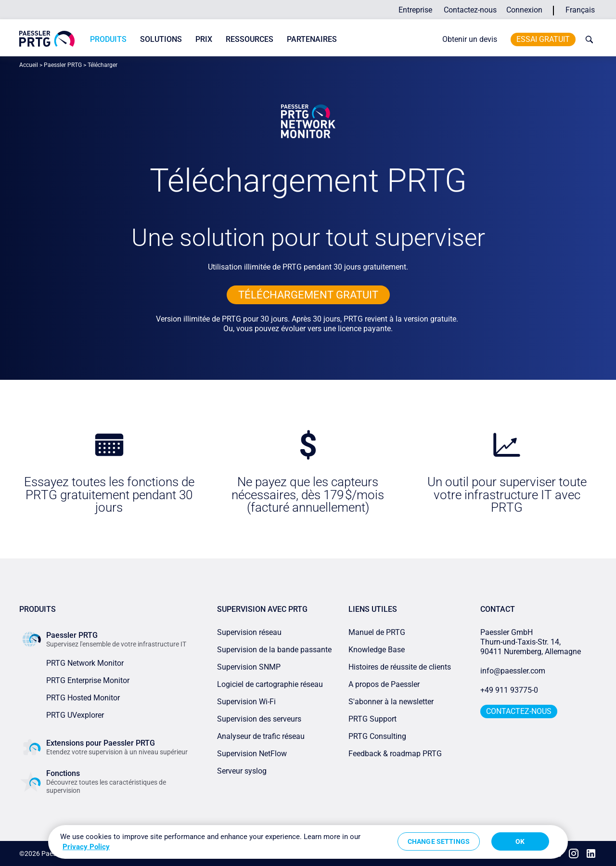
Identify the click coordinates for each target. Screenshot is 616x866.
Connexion (524, 10)
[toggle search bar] (587, 39)
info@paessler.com (513, 671)
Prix (204, 39)
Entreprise (415, 10)
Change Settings (439, 841)
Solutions (161, 39)
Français (580, 10)
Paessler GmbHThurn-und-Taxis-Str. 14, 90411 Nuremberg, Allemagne (531, 642)
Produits (108, 39)
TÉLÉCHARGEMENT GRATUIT (308, 295)
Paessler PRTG (63, 65)
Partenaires (312, 39)
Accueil (29, 65)
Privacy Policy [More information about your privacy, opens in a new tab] (86, 847)
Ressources (250, 39)
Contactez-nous (470, 10)
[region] (308, 842)
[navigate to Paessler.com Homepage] (47, 39)
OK (520, 841)
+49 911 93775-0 (509, 690)
